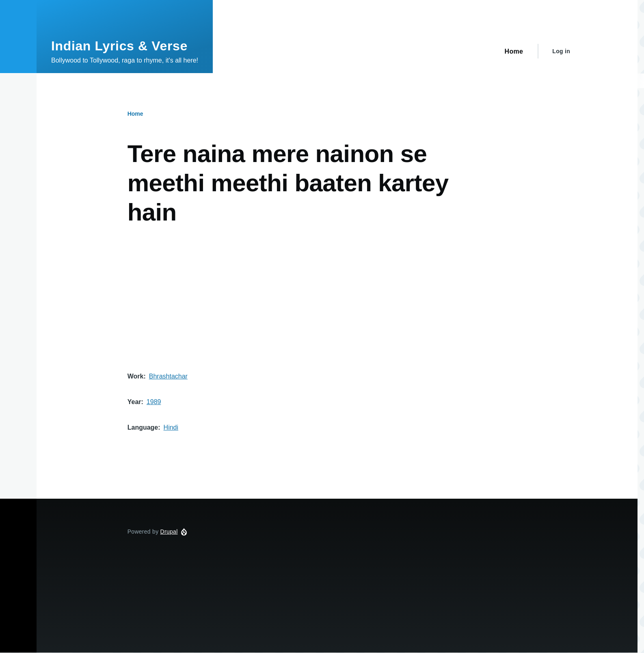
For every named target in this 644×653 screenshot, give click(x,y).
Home (135, 114)
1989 (154, 402)
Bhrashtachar (168, 376)
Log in (561, 51)
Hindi (171, 427)
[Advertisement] (311, 310)
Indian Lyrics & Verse (119, 46)
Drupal (169, 532)
